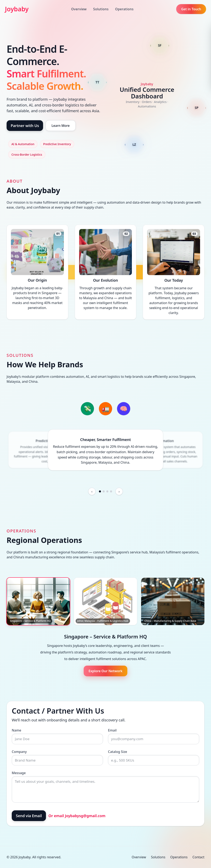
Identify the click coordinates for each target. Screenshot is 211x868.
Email (112, 730)
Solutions (101, 9)
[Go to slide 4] (111, 491)
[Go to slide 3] (107, 491)
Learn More (61, 126)
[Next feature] (119, 491)
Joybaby (17, 9)
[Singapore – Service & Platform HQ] (38, 601)
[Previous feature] (92, 491)
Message (19, 773)
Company (19, 752)
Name (16, 730)
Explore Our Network (105, 671)
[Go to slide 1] (100, 491)
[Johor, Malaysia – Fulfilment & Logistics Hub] (106, 601)
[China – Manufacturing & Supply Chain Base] (173, 601)
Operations (124, 9)
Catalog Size (118, 752)
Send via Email (29, 816)
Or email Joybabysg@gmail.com (77, 816)
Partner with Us (25, 126)
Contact (198, 857)
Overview (79, 9)
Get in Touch (191, 9)
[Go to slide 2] (104, 491)
